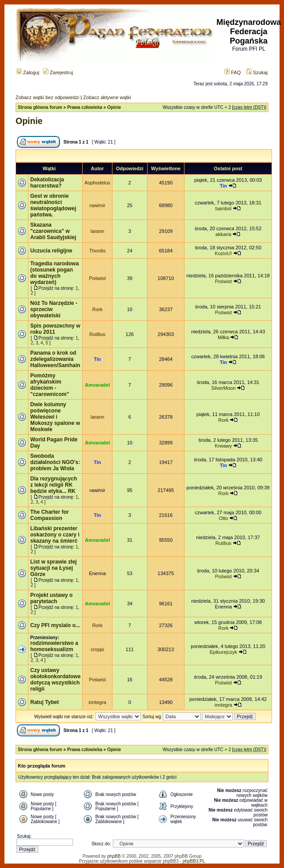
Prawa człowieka (85, 107)
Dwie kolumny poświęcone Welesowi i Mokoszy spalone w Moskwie (55, 417)
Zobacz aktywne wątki (107, 97)
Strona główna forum (40, 107)
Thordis (98, 251)
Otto (223, 518)
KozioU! (223, 253)
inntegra (97, 702)
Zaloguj (28, 72)
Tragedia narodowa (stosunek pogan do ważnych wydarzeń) (54, 273)
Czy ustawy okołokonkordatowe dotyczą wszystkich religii (55, 680)
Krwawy (223, 446)
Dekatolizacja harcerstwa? (47, 183)
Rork (97, 309)
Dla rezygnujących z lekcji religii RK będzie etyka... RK (54, 485)
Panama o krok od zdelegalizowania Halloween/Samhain (55, 359)
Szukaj (257, 72)
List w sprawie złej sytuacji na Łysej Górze (54, 568)
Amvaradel (97, 385)
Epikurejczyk (224, 652)
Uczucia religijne (51, 251)
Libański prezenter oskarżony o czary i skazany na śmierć (55, 535)
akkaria (223, 234)
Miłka (224, 337)
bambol (224, 208)
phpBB (114, 856)
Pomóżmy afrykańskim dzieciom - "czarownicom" (50, 385)
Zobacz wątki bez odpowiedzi (47, 97)
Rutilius (97, 334)
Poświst (97, 278)
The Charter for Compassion (50, 515)
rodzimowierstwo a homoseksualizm (54, 646)
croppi (97, 649)
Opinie (114, 107)
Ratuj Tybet (44, 702)
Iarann (97, 231)
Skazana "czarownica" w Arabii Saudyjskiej (53, 231)
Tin (223, 186)
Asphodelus (97, 183)
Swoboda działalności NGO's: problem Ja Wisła (55, 462)
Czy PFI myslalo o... (55, 625)
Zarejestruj (58, 72)
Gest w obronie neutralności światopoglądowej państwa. (53, 205)
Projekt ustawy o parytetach (51, 598)
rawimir (97, 205)
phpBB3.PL (194, 861)
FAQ (233, 72)
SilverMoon (223, 388)
